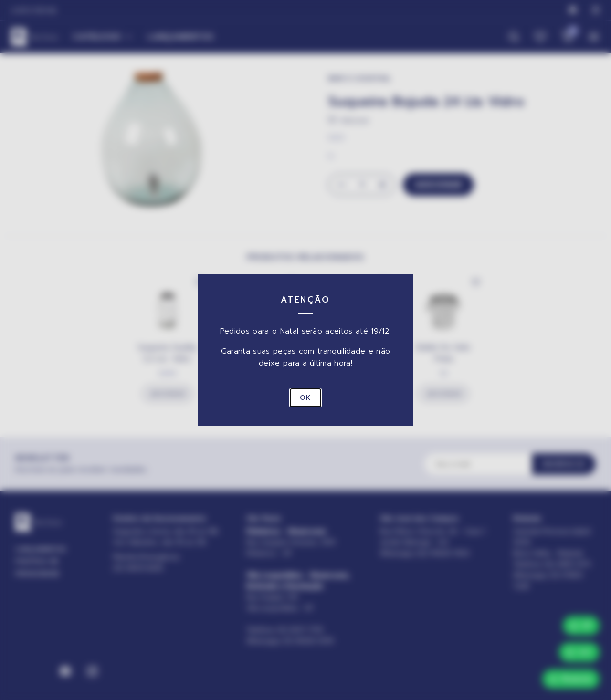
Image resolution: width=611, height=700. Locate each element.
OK (305, 398)
